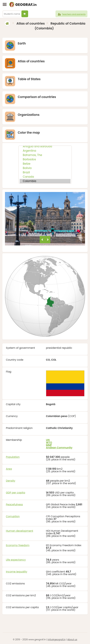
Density (11, 481)
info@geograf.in (57, 640)
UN (48, 440)
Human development (20, 531)
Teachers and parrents (71, 14)
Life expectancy (16, 560)
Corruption (13, 516)
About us (72, 640)
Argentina (45, 151)
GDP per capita (16, 493)
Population (13, 457)
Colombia (45, 181)
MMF (49, 445)
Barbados (45, 159)
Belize (45, 164)
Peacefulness (14, 504)
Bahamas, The (45, 155)
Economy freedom (18, 545)
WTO (49, 442)
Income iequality (17, 572)
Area (9, 469)
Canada (45, 177)
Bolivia (45, 168)
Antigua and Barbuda (45, 146)
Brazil (45, 172)
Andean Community (59, 448)
